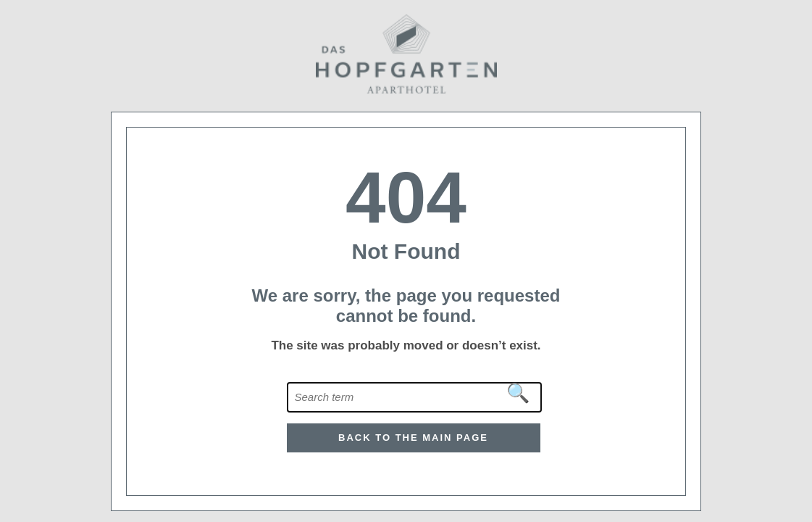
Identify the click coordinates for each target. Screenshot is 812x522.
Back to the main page (413, 438)
